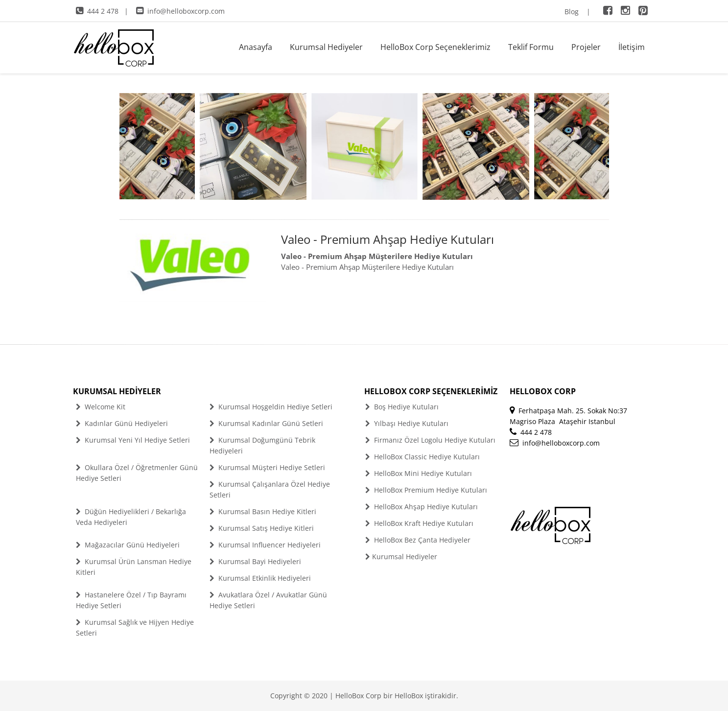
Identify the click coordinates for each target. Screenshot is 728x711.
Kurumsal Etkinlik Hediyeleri (260, 578)
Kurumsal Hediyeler (326, 47)
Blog (572, 12)
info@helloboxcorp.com (180, 11)
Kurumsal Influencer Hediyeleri (265, 545)
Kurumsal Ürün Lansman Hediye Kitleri (134, 567)
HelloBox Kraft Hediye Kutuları (419, 523)
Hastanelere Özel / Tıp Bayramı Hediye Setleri (131, 600)
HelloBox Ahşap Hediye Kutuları (422, 507)
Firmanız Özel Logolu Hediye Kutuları (430, 440)
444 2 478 (97, 11)
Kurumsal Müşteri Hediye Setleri (267, 467)
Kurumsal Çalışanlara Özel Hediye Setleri (270, 489)
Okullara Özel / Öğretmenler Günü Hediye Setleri (137, 473)
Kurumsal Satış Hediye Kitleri (262, 528)
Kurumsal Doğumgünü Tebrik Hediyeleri (262, 445)
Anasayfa (256, 47)
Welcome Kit (101, 407)
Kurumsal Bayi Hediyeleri (255, 561)
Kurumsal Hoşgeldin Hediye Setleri (271, 407)
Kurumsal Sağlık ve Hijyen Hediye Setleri (135, 628)
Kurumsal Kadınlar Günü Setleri (266, 423)
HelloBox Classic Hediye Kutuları (423, 457)
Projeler (586, 47)
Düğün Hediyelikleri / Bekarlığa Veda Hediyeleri (131, 517)
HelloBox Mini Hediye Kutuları (419, 473)
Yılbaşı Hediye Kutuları (407, 423)
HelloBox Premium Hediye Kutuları (426, 490)
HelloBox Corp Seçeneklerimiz (435, 47)
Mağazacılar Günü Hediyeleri (128, 545)
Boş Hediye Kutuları (402, 407)
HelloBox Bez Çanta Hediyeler (418, 540)
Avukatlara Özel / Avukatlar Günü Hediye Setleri (268, 600)
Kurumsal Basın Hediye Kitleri (263, 511)
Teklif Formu (531, 47)
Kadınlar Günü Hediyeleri (122, 423)
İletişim (632, 47)
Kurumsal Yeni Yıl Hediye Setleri (133, 440)
